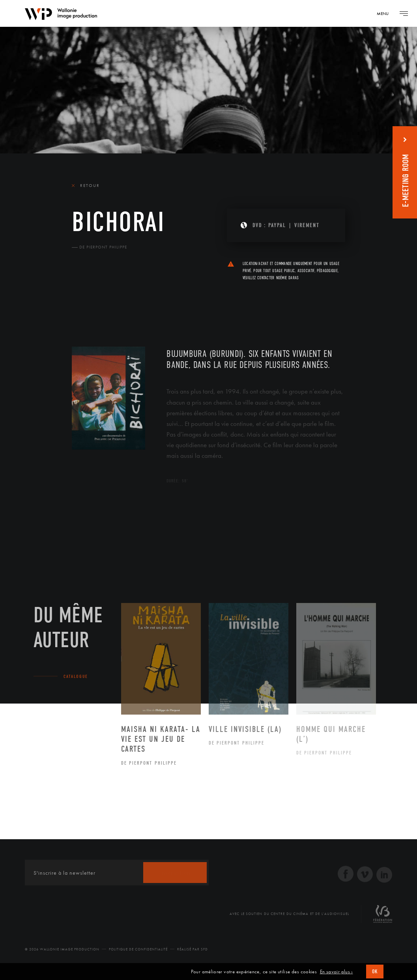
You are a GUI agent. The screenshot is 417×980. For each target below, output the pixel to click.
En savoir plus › (337, 972)
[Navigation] (385, 13)
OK (375, 972)
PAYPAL (277, 225)
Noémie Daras (288, 278)
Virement (307, 225)
